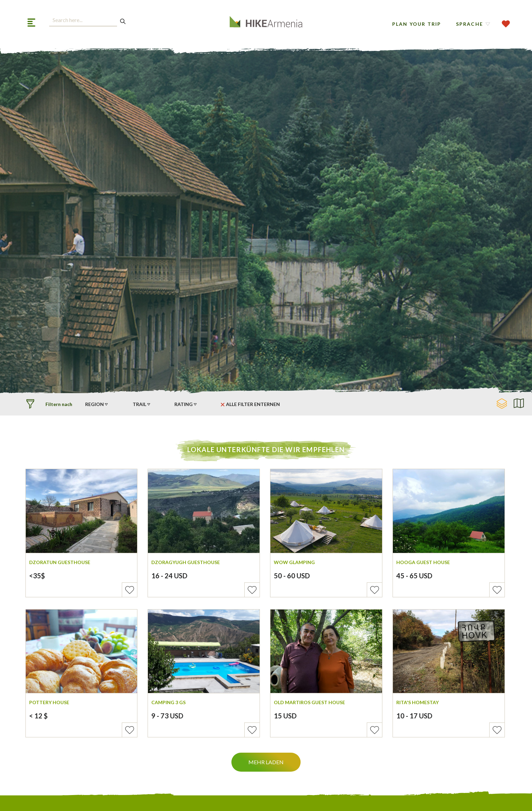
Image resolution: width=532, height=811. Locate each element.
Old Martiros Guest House (309, 702)
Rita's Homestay (417, 702)
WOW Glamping (294, 562)
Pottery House (49, 702)
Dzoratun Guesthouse (60, 562)
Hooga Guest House (423, 562)
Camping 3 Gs (168, 702)
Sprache (470, 24)
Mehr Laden (266, 762)
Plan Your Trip (417, 24)
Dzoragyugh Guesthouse (186, 562)
